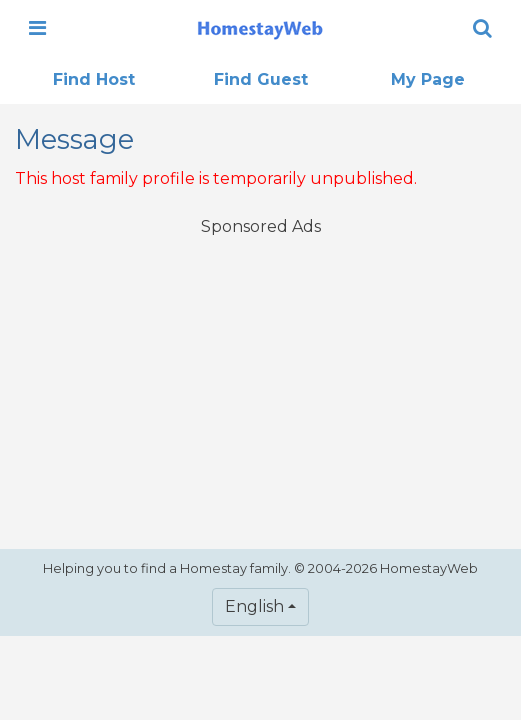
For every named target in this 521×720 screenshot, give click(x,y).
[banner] (260, 28)
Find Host (94, 79)
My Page (428, 79)
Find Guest (261, 79)
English (254, 606)
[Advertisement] (261, 380)
